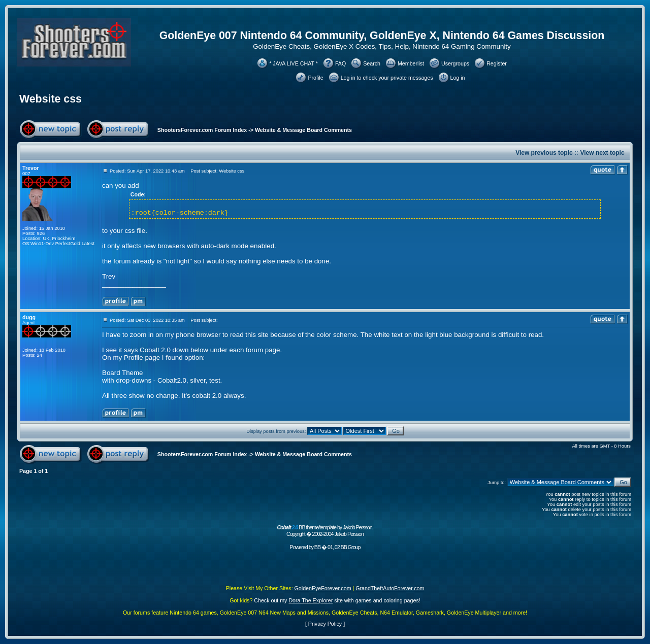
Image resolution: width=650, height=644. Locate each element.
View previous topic (544, 153)
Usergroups (455, 63)
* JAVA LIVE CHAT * (294, 63)
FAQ (340, 63)
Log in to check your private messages (387, 78)
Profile (315, 78)
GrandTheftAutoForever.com (390, 588)
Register (497, 63)
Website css (51, 99)
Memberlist (411, 63)
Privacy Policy (325, 624)
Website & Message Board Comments (303, 130)
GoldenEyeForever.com (323, 588)
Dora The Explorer (311, 600)
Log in (458, 78)
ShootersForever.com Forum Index (202, 130)
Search (372, 63)
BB (317, 547)
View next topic (602, 153)
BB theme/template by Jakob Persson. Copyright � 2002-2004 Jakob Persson (325, 531)
